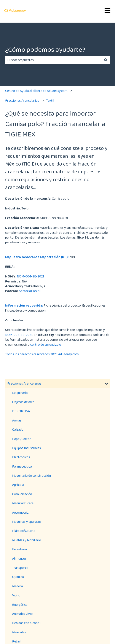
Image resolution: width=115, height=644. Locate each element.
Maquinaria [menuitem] (20, 393)
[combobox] (53, 60)
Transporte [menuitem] (20, 568)
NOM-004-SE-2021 (30, 276)
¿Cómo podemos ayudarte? (45, 49)
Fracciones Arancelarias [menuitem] (24, 383)
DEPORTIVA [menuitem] (21, 411)
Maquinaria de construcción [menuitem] (31, 476)
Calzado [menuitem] (18, 429)
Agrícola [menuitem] (18, 485)
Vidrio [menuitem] (16, 595)
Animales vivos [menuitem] (23, 614)
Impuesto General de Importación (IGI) (36, 257)
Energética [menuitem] (20, 605)
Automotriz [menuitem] (20, 512)
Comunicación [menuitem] (22, 494)
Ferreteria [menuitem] (19, 549)
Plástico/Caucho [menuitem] (24, 531)
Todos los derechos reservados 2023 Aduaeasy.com (42, 354)
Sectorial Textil (29, 291)
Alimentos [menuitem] (19, 559)
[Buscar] (106, 60)
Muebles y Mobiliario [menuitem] (27, 540)
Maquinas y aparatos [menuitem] (27, 522)
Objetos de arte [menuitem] (23, 402)
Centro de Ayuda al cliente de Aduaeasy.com (36, 91)
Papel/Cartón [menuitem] (22, 439)
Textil (50, 100)
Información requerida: (24, 305)
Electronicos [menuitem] (21, 457)
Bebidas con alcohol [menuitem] (26, 623)
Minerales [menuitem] (19, 632)
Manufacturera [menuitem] (23, 503)
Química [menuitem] (18, 577)
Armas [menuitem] (17, 420)
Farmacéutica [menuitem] (22, 466)
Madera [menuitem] (18, 586)
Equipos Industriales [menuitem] (26, 448)
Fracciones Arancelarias (22, 100)
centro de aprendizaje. (46, 344)
